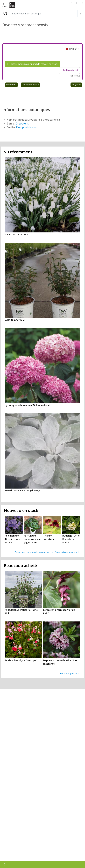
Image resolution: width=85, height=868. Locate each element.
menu (4, 5)
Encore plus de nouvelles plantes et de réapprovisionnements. (47, 552)
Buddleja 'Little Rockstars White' (71, 539)
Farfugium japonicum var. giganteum (32, 539)
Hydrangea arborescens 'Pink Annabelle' (27, 405)
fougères (76, 85)
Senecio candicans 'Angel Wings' (23, 490)
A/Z (5, 13)
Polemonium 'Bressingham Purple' (12, 539)
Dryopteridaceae (30, 85)
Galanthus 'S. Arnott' (17, 234)
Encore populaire (69, 673)
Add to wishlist (69, 70)
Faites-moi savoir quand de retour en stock (33, 64)
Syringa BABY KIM (15, 320)
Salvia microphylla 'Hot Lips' (21, 660)
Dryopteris (11, 85)
